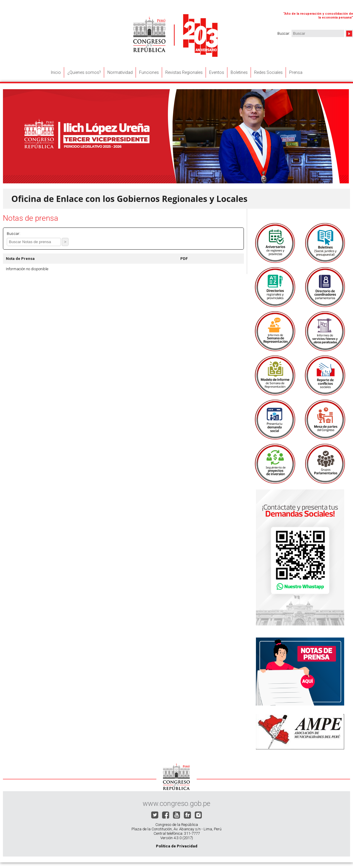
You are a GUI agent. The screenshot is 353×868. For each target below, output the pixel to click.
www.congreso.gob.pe (176, 804)
